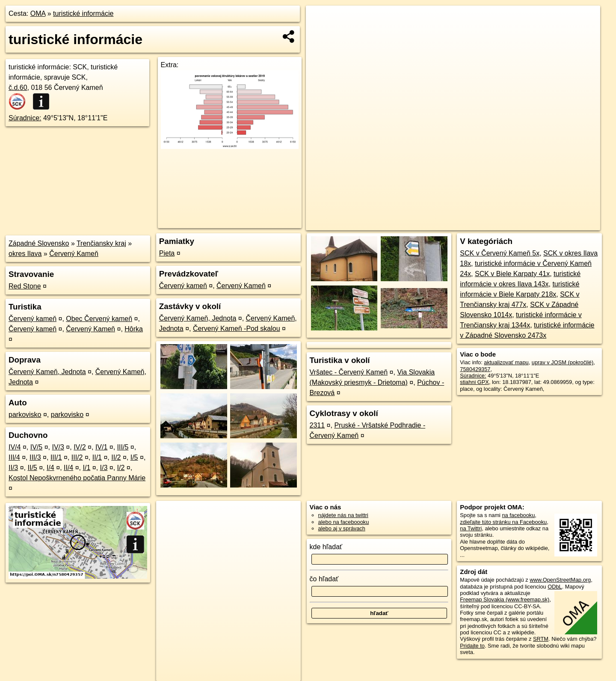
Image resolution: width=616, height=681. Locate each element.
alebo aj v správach (342, 528)
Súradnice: (25, 118)
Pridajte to (472, 646)
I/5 (134, 457)
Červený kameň (33, 319)
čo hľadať (324, 579)
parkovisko (25, 415)
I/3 (104, 468)
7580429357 (475, 369)
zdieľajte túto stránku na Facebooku (503, 522)
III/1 (56, 457)
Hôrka (134, 329)
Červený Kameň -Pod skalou (237, 329)
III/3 (35, 457)
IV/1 (101, 447)
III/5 (123, 447)
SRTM (541, 639)
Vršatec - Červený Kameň (349, 372)
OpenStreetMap (453, 224)
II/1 (97, 457)
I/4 (50, 468)
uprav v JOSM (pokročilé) (563, 362)
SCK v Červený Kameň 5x (500, 253)
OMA (38, 13)
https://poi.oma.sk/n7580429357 (562, 224)
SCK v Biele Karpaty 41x (512, 274)
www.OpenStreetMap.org (560, 580)
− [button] (321, 33)
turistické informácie (83, 13)
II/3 (13, 468)
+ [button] (321, 20)
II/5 (32, 468)
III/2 (77, 457)
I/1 (87, 468)
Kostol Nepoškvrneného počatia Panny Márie (77, 478)
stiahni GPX (474, 382)
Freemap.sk (497, 224)
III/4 (14, 457)
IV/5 (36, 447)
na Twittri (471, 528)
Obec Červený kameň (99, 319)
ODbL (555, 587)
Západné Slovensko (39, 243)
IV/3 (58, 447)
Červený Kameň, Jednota (47, 372)
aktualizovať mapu (506, 362)
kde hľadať (326, 547)
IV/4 (15, 447)
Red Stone (25, 286)
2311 (317, 425)
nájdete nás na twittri (343, 515)
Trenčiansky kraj (101, 243)
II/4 (68, 468)
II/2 (116, 457)
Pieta (167, 253)
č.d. (18, 88)
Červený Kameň (74, 254)
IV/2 (80, 447)
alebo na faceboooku (344, 522)
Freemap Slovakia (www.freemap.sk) (505, 599)
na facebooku (518, 515)
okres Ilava (25, 254)
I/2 (121, 468)
